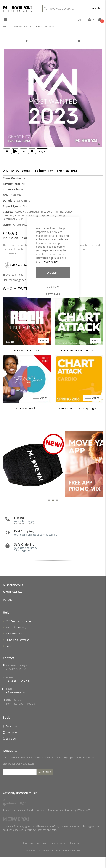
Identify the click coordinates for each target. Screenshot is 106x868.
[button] (80, 20)
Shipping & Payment (17, 651)
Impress (74, 855)
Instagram (10, 744)
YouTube (9, 750)
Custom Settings (53, 287)
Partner (8, 611)
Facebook (10, 738)
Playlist (42, 151)
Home (5, 27)
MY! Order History (16, 639)
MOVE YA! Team (14, 604)
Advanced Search (16, 645)
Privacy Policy (49, 261)
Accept (53, 273)
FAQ (8, 657)
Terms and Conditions (34, 855)
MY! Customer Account (19, 633)
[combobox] (65, 8)
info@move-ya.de (15, 704)
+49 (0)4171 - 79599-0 (26, 535)
